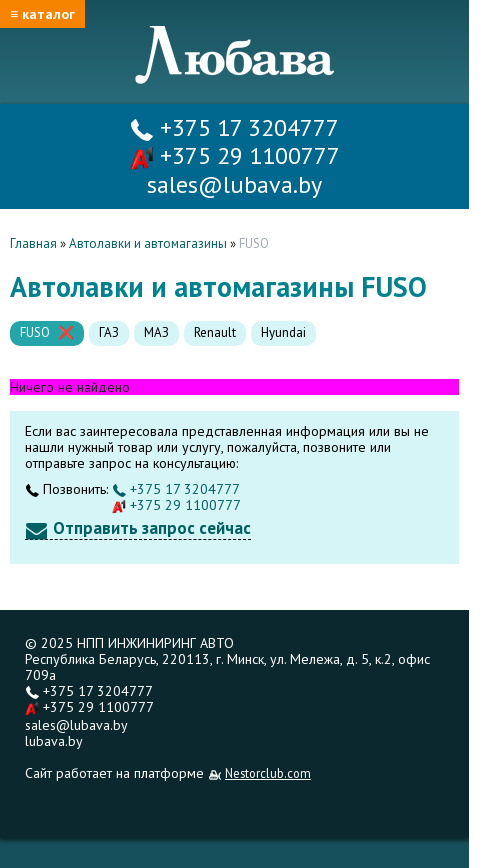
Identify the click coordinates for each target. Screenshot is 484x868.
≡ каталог (42, 14)
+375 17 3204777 (234, 127)
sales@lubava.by (76, 725)
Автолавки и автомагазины (148, 243)
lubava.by (54, 741)
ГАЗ (109, 332)
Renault (215, 332)
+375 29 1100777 (235, 155)
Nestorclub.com (268, 773)
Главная (33, 243)
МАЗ (156, 332)
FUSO (35, 332)
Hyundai (283, 332)
